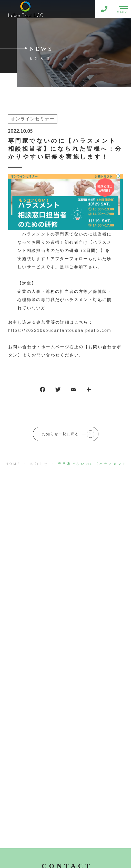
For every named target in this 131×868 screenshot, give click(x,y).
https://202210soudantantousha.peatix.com (60, 331)
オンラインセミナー (32, 119)
